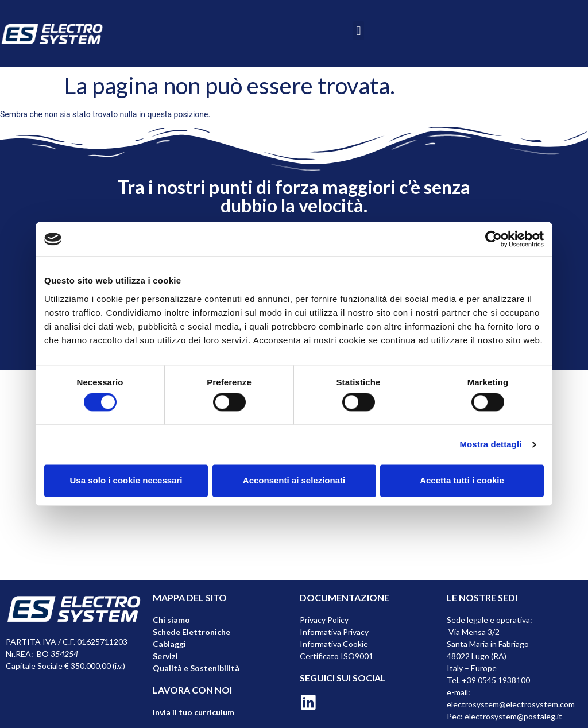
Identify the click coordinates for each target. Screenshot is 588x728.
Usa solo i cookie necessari (126, 480)
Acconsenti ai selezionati (294, 480)
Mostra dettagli (490, 445)
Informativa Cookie (334, 644)
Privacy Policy (324, 620)
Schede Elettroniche (192, 632)
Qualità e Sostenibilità (196, 668)
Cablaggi (169, 644)
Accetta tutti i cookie (462, 480)
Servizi (165, 656)
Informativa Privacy (334, 632)
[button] (359, 31)
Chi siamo (171, 620)
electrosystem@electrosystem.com (511, 704)
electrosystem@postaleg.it (513, 716)
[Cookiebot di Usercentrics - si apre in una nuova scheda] (494, 239)
